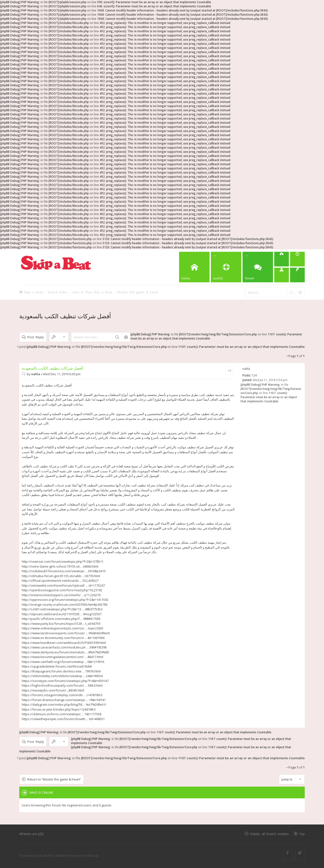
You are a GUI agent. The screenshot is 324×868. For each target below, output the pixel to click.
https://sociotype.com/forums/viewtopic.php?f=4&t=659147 (65, 681)
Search (117, 337)
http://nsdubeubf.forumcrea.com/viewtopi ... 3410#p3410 (64, 571)
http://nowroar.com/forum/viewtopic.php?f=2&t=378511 (63, 561)
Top (302, 834)
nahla (246, 369)
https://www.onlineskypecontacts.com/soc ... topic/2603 (62, 628)
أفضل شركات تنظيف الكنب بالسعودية (65, 316)
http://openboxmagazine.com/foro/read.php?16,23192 (62, 590)
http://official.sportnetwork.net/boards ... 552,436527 (60, 581)
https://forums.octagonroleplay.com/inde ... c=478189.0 (62, 695)
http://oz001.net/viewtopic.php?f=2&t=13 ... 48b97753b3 (62, 609)
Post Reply (36, 337)
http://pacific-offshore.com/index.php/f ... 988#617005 (61, 619)
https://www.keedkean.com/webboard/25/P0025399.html (64, 643)
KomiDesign (90, 856)
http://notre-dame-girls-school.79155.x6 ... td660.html (60, 566)
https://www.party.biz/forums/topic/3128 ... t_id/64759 (61, 624)
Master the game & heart (138, 292)
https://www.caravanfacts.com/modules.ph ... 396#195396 (64, 647)
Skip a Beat (33, 292)
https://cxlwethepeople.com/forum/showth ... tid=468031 (63, 719)
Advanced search (126, 337)
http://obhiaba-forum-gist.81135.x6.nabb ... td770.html (61, 576)
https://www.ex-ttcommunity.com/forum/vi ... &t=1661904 (63, 638)
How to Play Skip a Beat (92, 292)
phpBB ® (45, 856)
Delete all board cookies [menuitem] (269, 834)
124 (254, 375)
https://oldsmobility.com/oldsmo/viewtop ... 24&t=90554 (62, 676)
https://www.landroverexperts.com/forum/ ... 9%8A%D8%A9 (66, 633)
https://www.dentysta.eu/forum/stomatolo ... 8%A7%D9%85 (65, 652)
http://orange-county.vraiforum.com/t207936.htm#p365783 (65, 604)
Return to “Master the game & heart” (54, 779)
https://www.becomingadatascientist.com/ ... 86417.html (62, 657)
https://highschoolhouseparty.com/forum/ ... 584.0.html (62, 685)
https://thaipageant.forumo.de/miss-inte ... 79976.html (61, 671)
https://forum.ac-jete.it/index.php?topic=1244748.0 (59, 709)
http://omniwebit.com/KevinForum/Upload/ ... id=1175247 (63, 585)
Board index (58, 292)
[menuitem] (282, 259)
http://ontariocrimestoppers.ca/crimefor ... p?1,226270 (61, 595)
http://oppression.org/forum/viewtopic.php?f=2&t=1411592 (65, 600)
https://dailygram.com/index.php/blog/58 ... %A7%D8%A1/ (64, 704)
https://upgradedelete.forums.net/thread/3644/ (57, 666)
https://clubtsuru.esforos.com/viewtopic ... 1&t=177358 (61, 714)
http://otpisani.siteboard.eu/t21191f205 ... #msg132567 (62, 614)
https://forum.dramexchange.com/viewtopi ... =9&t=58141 (64, 700)
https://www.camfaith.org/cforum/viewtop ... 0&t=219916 (63, 662)
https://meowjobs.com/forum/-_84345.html (53, 690)
